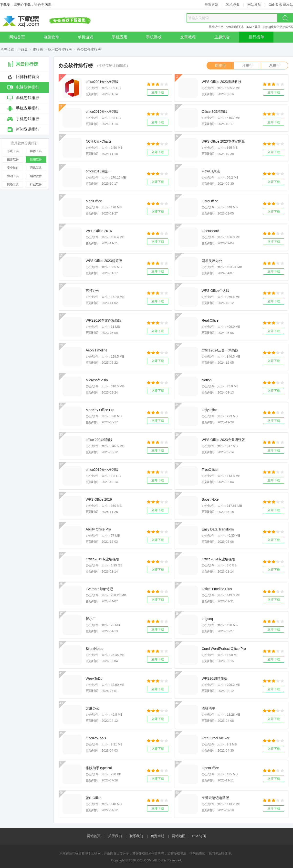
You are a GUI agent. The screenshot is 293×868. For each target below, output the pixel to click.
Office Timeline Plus (217, 589)
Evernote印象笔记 (99, 589)
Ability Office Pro (98, 529)
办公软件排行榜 (89, 49)
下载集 (23, 49)
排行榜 (38, 49)
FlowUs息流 (211, 171)
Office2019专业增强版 (102, 559)
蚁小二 (91, 619)
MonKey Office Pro (100, 410)
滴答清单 (209, 708)
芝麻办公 (93, 708)
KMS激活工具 (235, 27)
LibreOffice (210, 201)
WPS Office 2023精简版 (104, 261)
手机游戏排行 (28, 119)
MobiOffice (94, 201)
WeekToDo (94, 678)
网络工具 (13, 184)
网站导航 (254, 5)
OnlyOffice (210, 410)
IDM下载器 (253, 27)
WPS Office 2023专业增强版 (223, 440)
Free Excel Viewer (215, 738)
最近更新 (211, 5)
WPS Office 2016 (99, 231)
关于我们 (115, 836)
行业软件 (36, 184)
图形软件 (13, 159)
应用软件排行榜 (60, 49)
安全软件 (13, 168)
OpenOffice (210, 768)
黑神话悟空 (216, 27)
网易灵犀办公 (212, 261)
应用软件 (36, 159)
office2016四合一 (99, 171)
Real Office (210, 320)
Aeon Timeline (97, 350)
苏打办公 (93, 291)
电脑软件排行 (28, 87)
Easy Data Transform (218, 529)
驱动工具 (13, 176)
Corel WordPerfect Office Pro (224, 649)
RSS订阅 (199, 836)
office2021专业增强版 (102, 82)
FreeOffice (210, 470)
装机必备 (233, 5)
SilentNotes (94, 649)
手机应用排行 (28, 108)
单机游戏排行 (28, 98)
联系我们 (136, 836)
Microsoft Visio (97, 380)
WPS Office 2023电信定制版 (223, 141)
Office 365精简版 (215, 112)
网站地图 (179, 836)
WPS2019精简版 (215, 678)
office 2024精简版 (99, 440)
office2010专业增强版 (102, 470)
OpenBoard (210, 231)
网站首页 (94, 836)
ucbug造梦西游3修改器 (278, 27)
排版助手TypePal (99, 768)
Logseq (207, 619)
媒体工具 (36, 151)
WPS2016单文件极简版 (104, 320)
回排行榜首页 (28, 77)
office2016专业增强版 (102, 112)
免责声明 (157, 836)
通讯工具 (36, 168)
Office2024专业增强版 (218, 559)
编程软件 (36, 176)
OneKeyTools (96, 738)
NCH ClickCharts (99, 141)
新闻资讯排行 (28, 129)
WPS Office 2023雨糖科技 (222, 82)
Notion (207, 380)
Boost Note (210, 499)
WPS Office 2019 (99, 499)
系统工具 (13, 151)
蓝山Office (94, 798)
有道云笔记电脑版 (215, 798)
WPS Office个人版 (216, 291)
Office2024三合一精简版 (220, 350)
